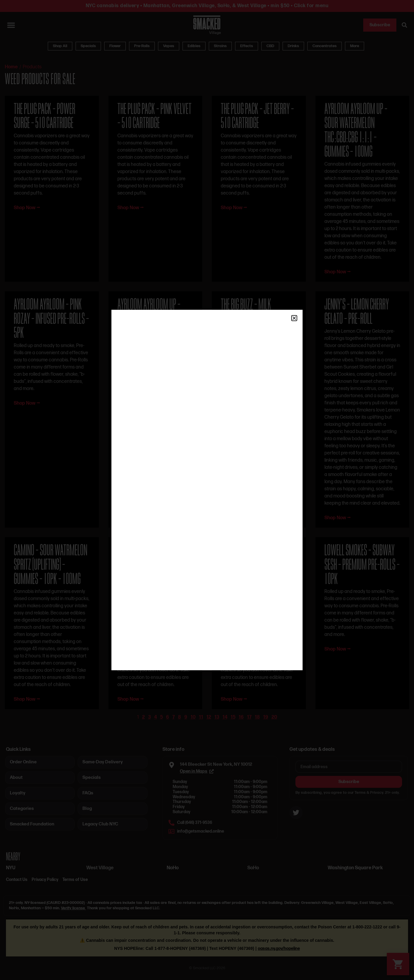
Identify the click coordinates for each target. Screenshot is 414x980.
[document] (207, 490)
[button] (294, 318)
